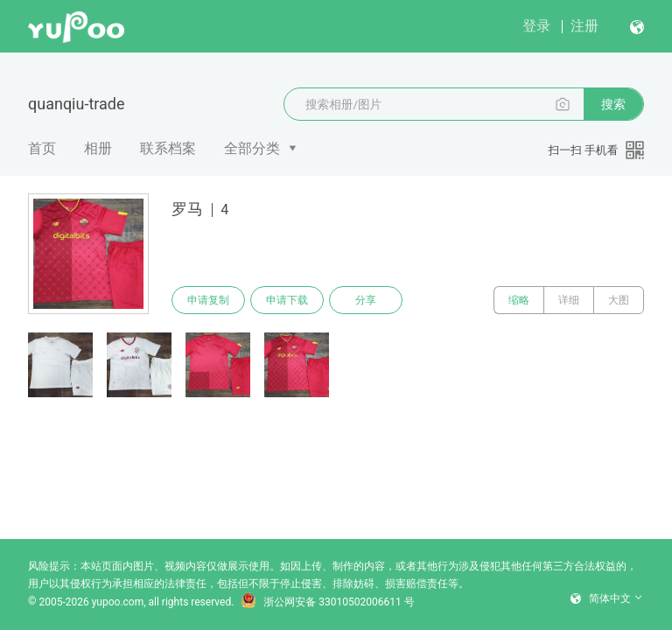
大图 (619, 300)
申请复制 (208, 300)
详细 (569, 300)
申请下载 (287, 300)
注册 (584, 26)
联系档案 (168, 148)
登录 (536, 26)
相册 (98, 148)
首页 (42, 148)
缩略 (519, 300)
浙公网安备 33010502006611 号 (327, 602)
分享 (366, 300)
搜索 (613, 104)
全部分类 (252, 148)
